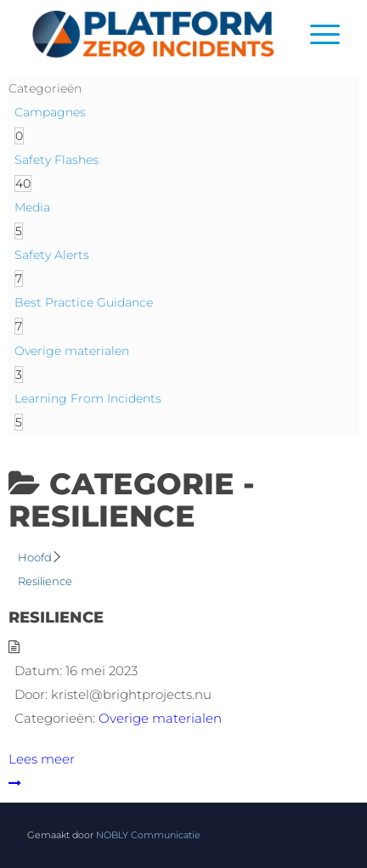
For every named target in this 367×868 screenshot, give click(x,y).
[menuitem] (316, 34)
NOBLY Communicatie (148, 835)
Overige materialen (160, 718)
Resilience (56, 617)
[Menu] (316, 34)
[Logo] (152, 34)
